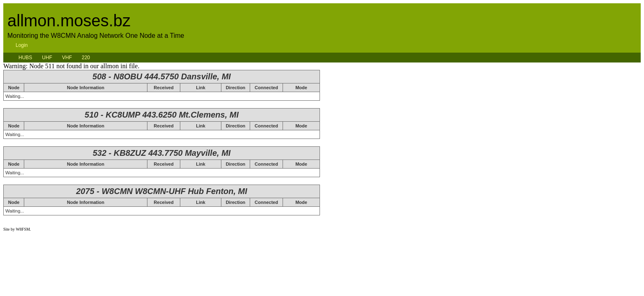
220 (86, 58)
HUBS (25, 58)
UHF (47, 58)
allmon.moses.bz (69, 21)
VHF (67, 58)
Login (22, 45)
